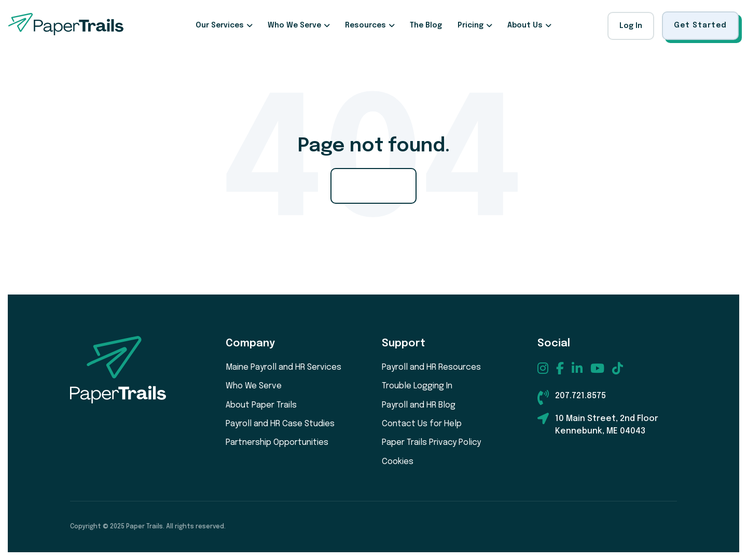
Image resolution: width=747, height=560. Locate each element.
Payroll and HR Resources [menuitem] (431, 367)
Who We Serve (294, 25)
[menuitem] (543, 368)
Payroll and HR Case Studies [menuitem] (280, 424)
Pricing (471, 25)
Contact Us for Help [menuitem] (422, 424)
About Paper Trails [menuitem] (261, 405)
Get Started (700, 25)
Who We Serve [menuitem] (254, 386)
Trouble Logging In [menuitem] (417, 386)
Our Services (220, 25)
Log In (631, 26)
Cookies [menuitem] (398, 462)
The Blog (426, 25)
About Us (525, 25)
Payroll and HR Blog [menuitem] (419, 405)
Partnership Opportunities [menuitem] (277, 443)
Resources (365, 25)
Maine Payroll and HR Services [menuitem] (283, 367)
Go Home (374, 186)
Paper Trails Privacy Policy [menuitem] (431, 443)
